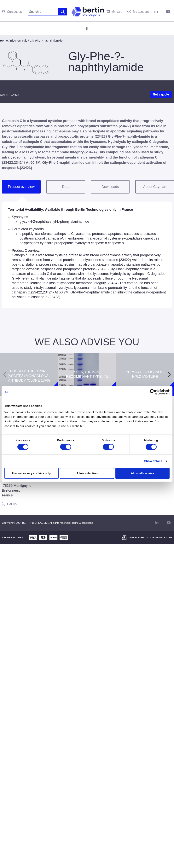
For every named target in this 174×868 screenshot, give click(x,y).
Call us (12, 504)
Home (4, 41)
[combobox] (43, 12)
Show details (153, 461)
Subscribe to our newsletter (151, 538)
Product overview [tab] (21, 187)
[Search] (63, 12)
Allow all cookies (143, 473)
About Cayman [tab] (155, 187)
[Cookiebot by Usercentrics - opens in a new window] (153, 392)
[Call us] (4, 504)
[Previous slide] (5, 374)
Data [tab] (66, 187)
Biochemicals (19, 41)
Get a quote (161, 94)
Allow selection (87, 473)
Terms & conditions (82, 523)
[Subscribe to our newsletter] (124, 538)
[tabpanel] (87, 255)
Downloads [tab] (110, 187)
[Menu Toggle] (87, 28)
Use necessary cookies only (32, 473)
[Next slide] (169, 374)
